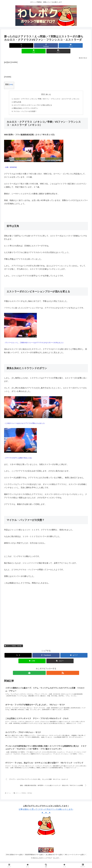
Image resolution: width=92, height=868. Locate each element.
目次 (43, 89)
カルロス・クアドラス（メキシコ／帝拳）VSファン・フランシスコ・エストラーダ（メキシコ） (47, 93)
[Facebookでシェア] (32, 45)
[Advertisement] (46, 63)
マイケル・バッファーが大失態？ (24, 107)
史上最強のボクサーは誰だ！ (56, 862)
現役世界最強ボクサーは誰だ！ (34, 862)
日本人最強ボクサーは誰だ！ (13, 862)
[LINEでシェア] (60, 45)
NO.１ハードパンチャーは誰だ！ (78, 862)
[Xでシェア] (18, 45)
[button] (74, 45)
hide (11, 79)
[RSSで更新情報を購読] (48, 668)
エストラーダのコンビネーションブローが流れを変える (32, 100)
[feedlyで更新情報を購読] (44, 668)
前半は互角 (15, 97)
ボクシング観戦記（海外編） (14, 641)
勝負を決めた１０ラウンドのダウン (24, 103)
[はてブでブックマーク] (46, 45)
